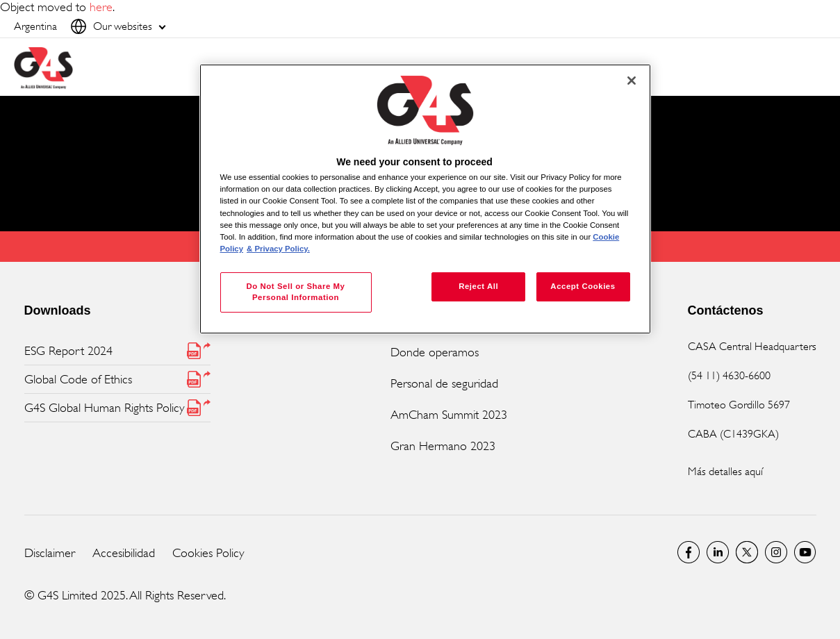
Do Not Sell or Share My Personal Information (295, 292)
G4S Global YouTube (805, 552)
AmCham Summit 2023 (449, 415)
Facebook (689, 552)
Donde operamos (435, 352)
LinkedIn (718, 552)
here (101, 7)
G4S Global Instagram (776, 552)
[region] (425, 199)
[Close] (632, 81)
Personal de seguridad (444, 383)
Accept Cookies (583, 286)
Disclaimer (50, 553)
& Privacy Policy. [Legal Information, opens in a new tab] (278, 249)
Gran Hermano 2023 (443, 446)
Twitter (747, 552)
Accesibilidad (124, 553)
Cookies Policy (208, 553)
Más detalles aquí (725, 471)
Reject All (478, 286)
